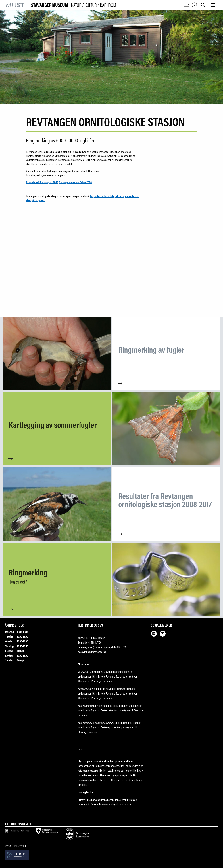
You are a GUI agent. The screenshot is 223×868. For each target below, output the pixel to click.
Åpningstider (14, 625)
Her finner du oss (90, 625)
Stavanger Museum (74, 5)
